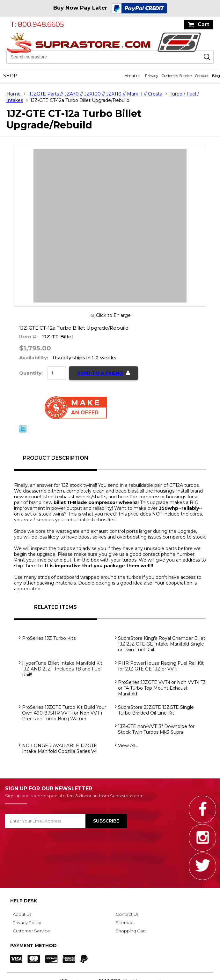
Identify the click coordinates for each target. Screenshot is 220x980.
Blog (216, 76)
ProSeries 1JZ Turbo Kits (49, 638)
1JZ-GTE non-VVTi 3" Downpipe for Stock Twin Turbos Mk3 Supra (156, 729)
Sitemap (125, 923)
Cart (203, 24)
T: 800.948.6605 (37, 24)
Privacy (152, 76)
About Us (22, 914)
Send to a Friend (100, 373)
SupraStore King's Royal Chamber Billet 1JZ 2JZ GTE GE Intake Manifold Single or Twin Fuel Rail (162, 644)
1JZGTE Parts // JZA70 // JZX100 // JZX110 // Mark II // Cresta (96, 94)
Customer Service (177, 76)
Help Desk (24, 901)
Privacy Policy (27, 923)
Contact (202, 76)
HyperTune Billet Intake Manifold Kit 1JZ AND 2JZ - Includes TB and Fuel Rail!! (62, 669)
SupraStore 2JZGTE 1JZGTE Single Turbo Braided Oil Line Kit (156, 710)
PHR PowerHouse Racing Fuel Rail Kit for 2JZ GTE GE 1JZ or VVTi (161, 666)
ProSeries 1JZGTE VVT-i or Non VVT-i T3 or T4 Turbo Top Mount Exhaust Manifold (162, 688)
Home (14, 94)
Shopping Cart (131, 931)
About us (132, 76)
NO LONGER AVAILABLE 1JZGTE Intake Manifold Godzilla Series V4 (59, 748)
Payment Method (33, 946)
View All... (128, 746)
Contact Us (127, 914)
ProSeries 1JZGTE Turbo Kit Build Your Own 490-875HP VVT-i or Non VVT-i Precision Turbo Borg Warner (64, 713)
